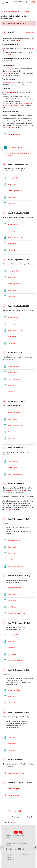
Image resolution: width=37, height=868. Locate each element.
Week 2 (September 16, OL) (18, 213)
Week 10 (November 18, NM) (19, 576)
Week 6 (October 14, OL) (17, 401)
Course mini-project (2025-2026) (20, 783)
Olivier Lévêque (7, 69)
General (11, 32)
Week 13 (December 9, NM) (18, 712)
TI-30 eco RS (10, 127)
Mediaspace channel (10, 92)
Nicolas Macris (7, 73)
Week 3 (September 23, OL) (18, 260)
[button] (8, 3)
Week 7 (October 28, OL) (17, 448)
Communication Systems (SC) (10, 11)
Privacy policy (10, 859)
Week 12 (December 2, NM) (18, 670)
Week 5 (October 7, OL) (17, 353)
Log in (34, 3)
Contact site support (12, 811)
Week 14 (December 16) (17, 760)
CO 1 (26, 490)
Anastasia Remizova (9, 83)
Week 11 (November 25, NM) (19, 623)
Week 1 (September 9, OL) (18, 164)
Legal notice (9, 857)
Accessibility (9, 855)
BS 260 (17, 40)
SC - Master (26, 11)
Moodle (13, 822)
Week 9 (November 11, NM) (18, 519)
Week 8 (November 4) (16, 484)
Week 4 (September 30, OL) (18, 306)
